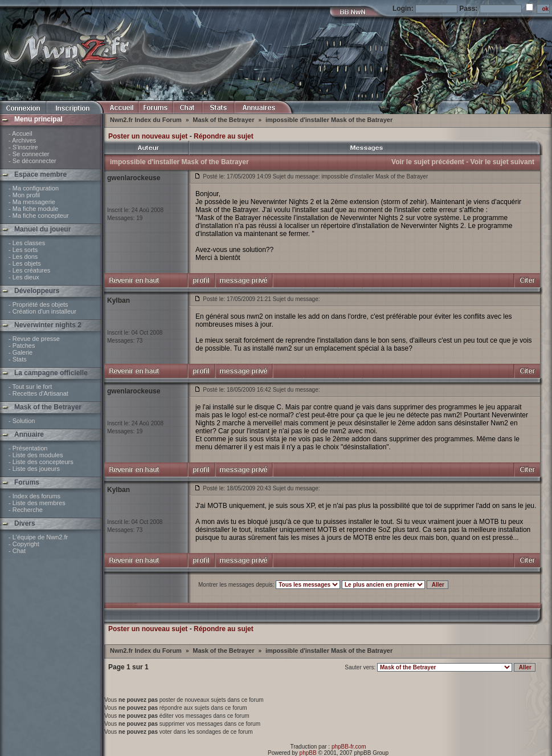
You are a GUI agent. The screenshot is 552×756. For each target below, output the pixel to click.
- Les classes (27, 243)
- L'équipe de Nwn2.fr (38, 537)
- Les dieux (24, 277)
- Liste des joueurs (34, 469)
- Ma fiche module (33, 209)
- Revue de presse (34, 339)
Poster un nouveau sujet (148, 136)
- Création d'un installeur (42, 311)
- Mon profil (24, 195)
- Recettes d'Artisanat (38, 393)
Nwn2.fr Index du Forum (147, 120)
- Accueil (21, 133)
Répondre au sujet (224, 136)
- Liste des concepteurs (41, 462)
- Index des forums (34, 496)
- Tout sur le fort (30, 387)
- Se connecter (29, 154)
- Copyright (24, 544)
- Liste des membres (37, 503)
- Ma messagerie (32, 202)
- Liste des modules (36, 455)
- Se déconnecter (32, 161)
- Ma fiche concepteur (39, 216)
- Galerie (21, 352)
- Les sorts (23, 250)
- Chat (17, 551)
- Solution (22, 421)
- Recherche (26, 510)
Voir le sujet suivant (502, 162)
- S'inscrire (23, 147)
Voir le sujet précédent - (430, 162)
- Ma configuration (34, 188)
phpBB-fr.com (349, 747)
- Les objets (25, 263)
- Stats (18, 359)
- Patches (22, 346)
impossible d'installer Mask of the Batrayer (329, 120)
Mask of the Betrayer (224, 120)
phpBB (308, 753)
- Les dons (23, 257)
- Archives (22, 140)
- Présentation (28, 448)
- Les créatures (29, 270)
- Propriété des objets (38, 304)
